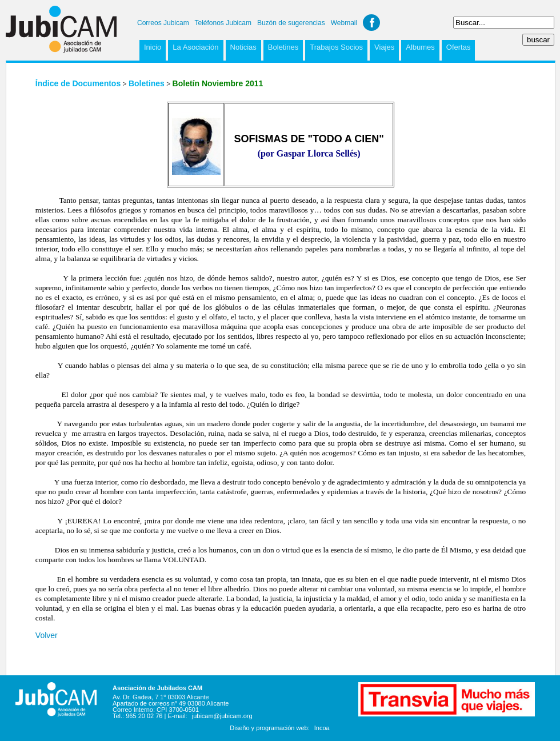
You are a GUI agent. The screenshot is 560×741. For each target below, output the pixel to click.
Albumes (420, 47)
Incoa (322, 728)
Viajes (384, 47)
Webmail (344, 23)
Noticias (243, 47)
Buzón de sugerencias (291, 23)
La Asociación (195, 47)
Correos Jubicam (163, 23)
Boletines (283, 47)
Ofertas (459, 47)
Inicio (153, 47)
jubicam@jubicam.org (222, 716)
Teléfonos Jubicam (223, 23)
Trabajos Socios (336, 47)
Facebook (371, 23)
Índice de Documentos (78, 83)
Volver (47, 635)
